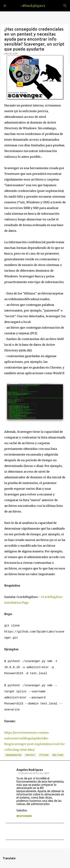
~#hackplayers (33, 6)
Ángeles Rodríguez (30, 770)
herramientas (14, 755)
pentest (30, 755)
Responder (24, 816)
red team (58, 755)
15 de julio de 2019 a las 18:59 (33, 773)
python (44, 755)
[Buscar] (65, 6)
